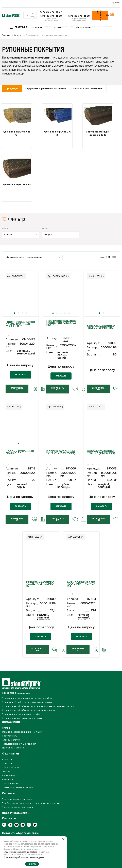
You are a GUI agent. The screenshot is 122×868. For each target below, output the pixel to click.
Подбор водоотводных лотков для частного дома (31, 803)
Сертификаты (10, 736)
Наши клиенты (10, 776)
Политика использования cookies (21, 714)
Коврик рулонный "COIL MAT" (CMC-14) (81, 584)
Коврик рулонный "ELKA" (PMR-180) (101, 327)
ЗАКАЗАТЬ (20, 375)
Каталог (18, 35)
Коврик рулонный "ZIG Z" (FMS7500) (61, 452)
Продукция (21, 27)
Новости (7, 760)
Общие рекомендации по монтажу (22, 732)
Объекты (49, 27)
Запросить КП (17, 389)
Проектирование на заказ (17, 799)
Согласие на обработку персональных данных (29, 710)
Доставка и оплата (13, 748)
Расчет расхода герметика (17, 807)
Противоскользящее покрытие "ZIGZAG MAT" (62, 323)
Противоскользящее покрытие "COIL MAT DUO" (22, 324)
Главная (6, 35)
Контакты (107, 27)
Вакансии (7, 780)
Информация (11, 722)
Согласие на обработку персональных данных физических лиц (38, 706)
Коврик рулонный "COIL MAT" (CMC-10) (40, 584)
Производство (10, 768)
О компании (37, 27)
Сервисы (58, 27)
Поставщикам (10, 784)
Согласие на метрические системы (22, 718)
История (7, 764)
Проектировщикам (83, 27)
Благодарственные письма (17, 788)
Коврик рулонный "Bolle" (20, 452)
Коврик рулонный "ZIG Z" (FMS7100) (101, 452)
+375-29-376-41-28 (51, 16)
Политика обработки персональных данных (27, 702)
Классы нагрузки (12, 740)
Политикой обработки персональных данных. (25, 857)
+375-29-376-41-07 (51, 12)
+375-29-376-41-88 (79, 16)
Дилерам (98, 27)
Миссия (6, 772)
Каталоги (68, 27)
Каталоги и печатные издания (19, 744)
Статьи (6, 728)
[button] (14, 313)
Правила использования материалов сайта (27, 698)
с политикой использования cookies (20, 852)
